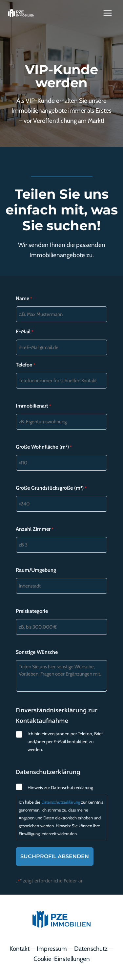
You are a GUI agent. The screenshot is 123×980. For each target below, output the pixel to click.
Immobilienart (33, 406)
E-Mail (25, 332)
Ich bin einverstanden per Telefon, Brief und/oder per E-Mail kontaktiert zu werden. (65, 742)
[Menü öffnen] (107, 13)
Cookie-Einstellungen (62, 959)
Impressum (52, 949)
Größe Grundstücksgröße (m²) (51, 488)
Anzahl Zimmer (35, 529)
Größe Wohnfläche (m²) (44, 447)
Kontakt (20, 949)
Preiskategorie (32, 611)
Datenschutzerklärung (61, 802)
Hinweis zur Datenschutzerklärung (60, 788)
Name (24, 299)
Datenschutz (91, 949)
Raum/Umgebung (36, 570)
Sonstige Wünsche (37, 652)
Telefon (26, 365)
